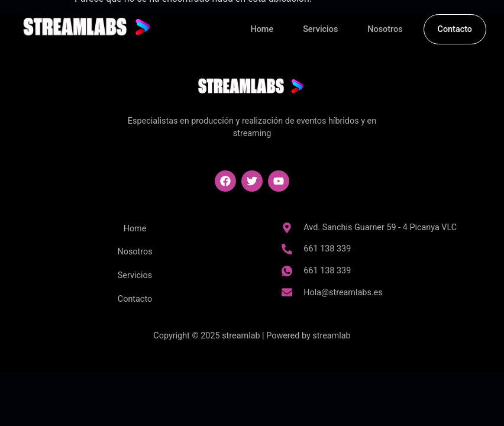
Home (262, 29)
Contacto (455, 29)
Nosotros (385, 29)
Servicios (320, 29)
